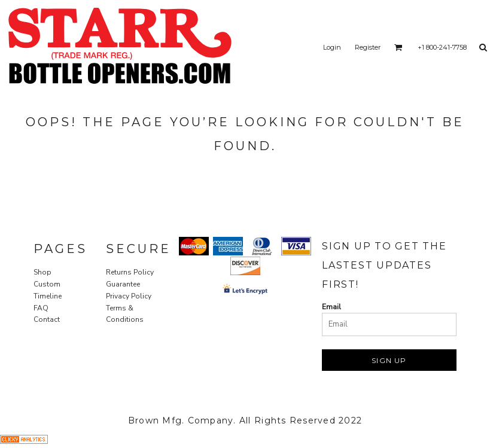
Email (331, 307)
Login (332, 47)
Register (368, 47)
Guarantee (123, 284)
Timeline (48, 296)
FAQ (41, 308)
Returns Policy (130, 272)
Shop (42, 272)
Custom (47, 284)
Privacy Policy (129, 296)
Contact (47, 319)
